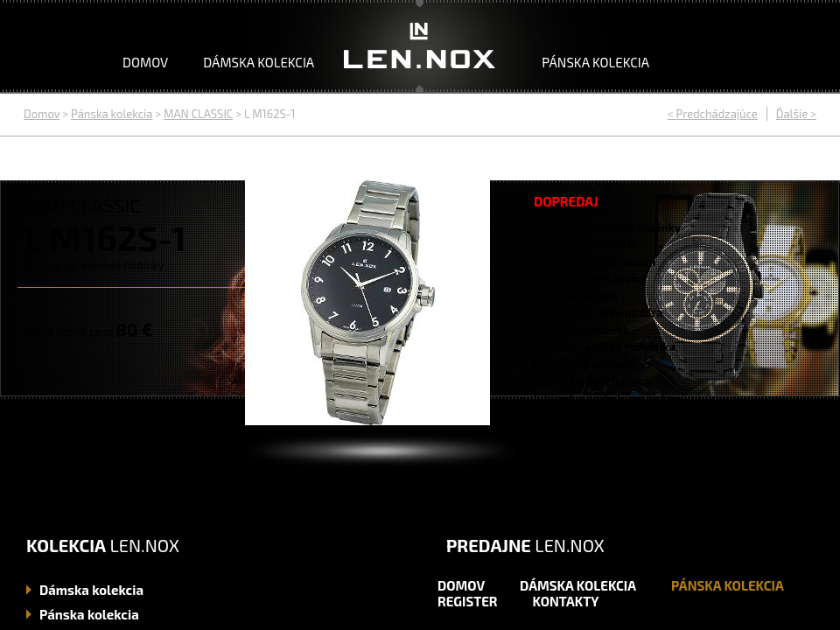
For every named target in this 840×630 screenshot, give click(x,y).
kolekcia (91, 590)
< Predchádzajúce (713, 114)
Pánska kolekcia (595, 62)
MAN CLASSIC (198, 114)
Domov (145, 62)
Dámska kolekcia (259, 62)
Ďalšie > (796, 114)
